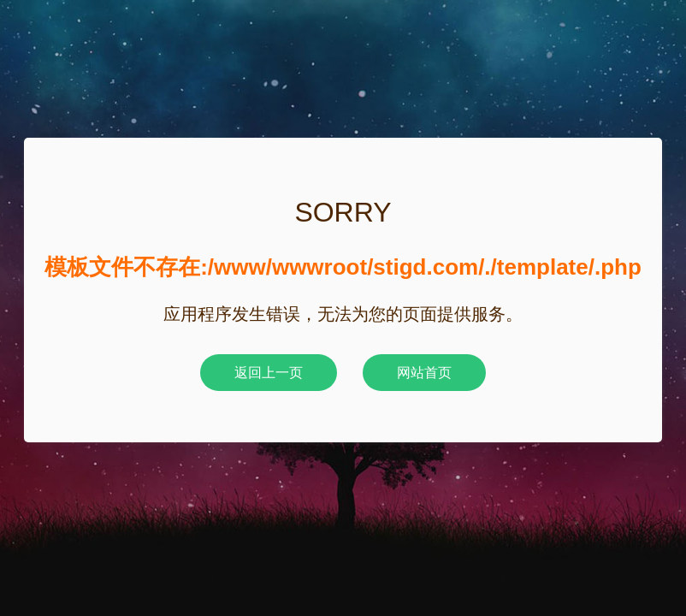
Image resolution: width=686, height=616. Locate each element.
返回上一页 (269, 373)
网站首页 (424, 373)
